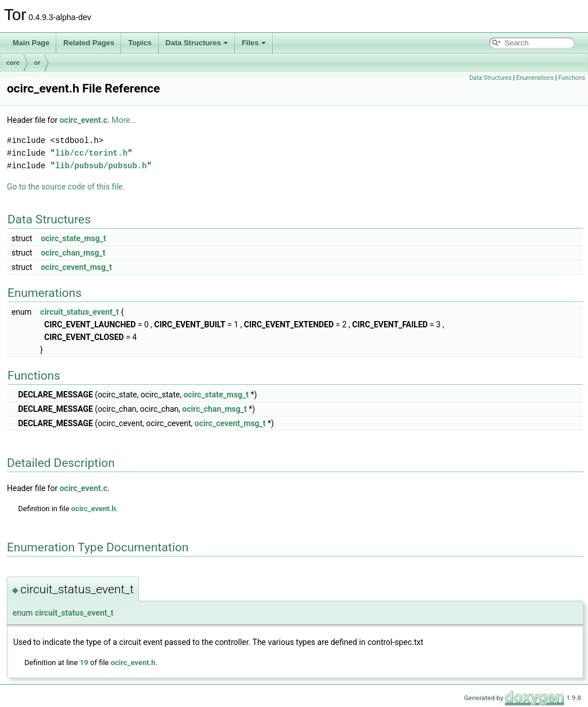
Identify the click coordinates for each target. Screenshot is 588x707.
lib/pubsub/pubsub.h (101, 166)
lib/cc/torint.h (91, 153)
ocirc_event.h (94, 509)
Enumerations (535, 78)
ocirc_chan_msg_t (73, 253)
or (37, 63)
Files (254, 43)
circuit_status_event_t (80, 312)
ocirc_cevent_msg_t (76, 267)
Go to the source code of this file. (66, 187)
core (13, 63)
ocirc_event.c (84, 120)
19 (84, 662)
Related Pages (89, 43)
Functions (572, 78)
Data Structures (197, 43)
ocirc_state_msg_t (73, 238)
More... (124, 120)
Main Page (31, 43)
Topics (140, 43)
